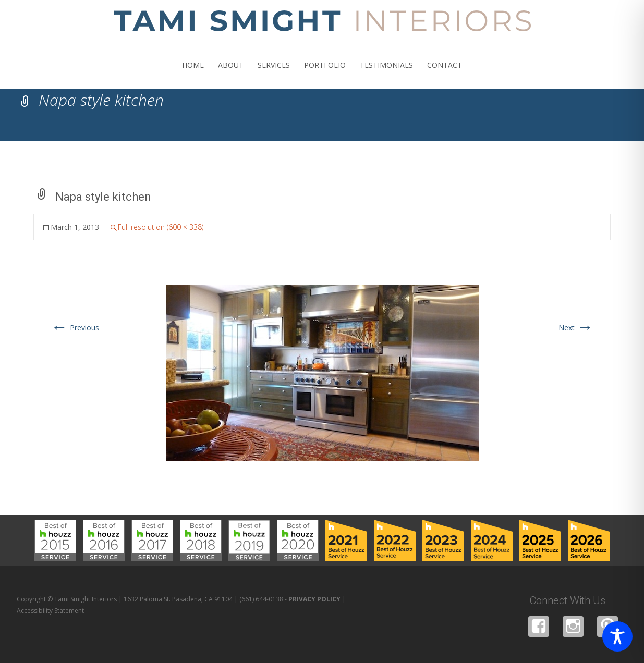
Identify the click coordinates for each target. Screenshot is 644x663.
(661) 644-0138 (261, 599)
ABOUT (231, 74)
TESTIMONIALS (386, 74)
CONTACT (445, 74)
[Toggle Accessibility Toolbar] (617, 636)
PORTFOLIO (325, 74)
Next (576, 328)
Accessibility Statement (50, 611)
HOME (193, 74)
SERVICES (274, 74)
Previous (75, 328)
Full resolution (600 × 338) (161, 227)
